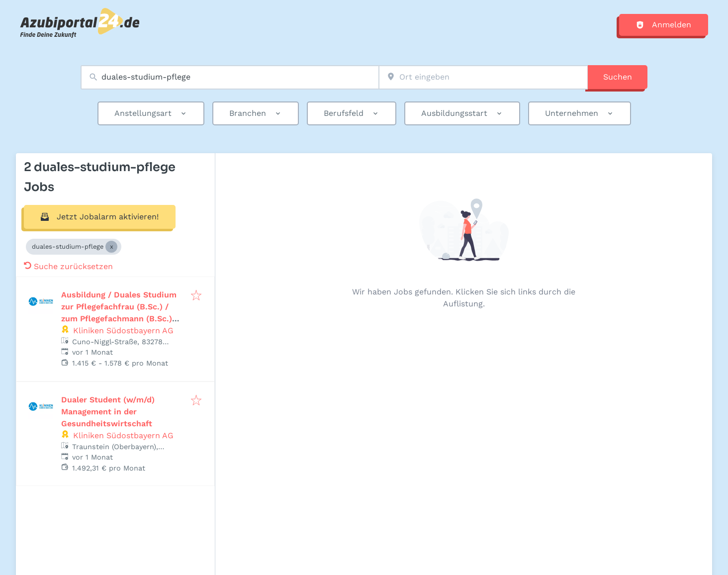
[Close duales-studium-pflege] (111, 247)
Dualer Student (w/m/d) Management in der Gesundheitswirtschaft (108, 412)
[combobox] (230, 77)
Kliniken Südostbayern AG (123, 331)
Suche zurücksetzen (68, 266)
